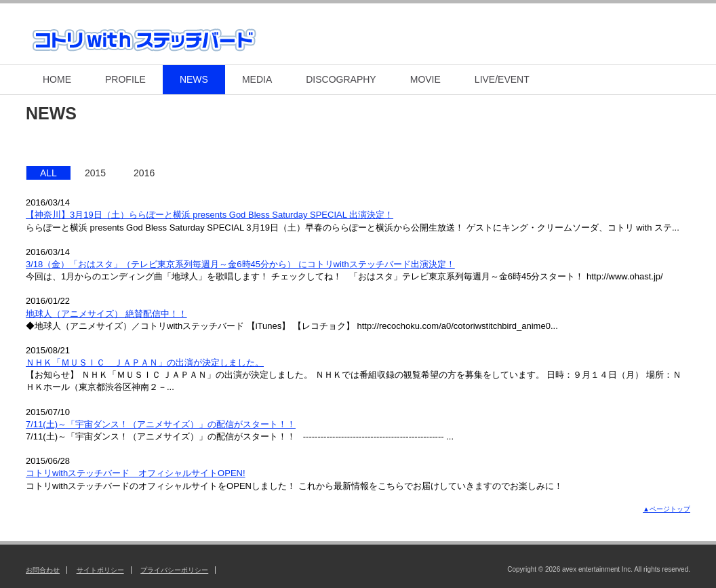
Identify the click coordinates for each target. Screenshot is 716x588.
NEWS (194, 79)
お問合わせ (43, 570)
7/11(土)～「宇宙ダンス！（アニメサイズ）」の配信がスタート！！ (161, 424)
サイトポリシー (100, 570)
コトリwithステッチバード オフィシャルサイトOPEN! (136, 473)
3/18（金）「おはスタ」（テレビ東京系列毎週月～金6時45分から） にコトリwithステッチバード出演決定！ (240, 264)
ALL (48, 173)
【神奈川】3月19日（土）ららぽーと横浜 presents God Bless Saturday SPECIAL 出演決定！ (210, 215)
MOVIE (425, 79)
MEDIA (257, 79)
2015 (95, 173)
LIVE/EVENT (502, 79)
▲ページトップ (667, 509)
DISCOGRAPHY (341, 79)
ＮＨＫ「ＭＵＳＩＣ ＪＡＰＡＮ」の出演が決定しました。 (145, 362)
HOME (57, 79)
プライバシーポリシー (174, 570)
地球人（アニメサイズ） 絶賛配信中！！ (106, 314)
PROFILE (125, 79)
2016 (144, 173)
